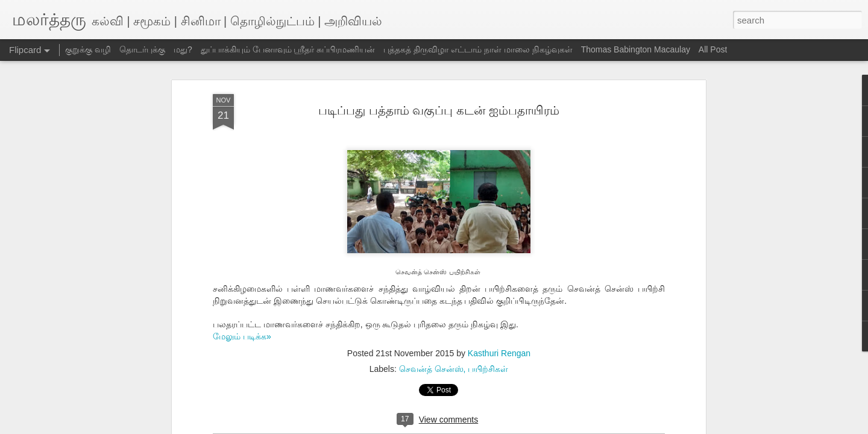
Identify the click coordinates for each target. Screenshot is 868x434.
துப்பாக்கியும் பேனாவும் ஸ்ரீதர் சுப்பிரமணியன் (288, 49)
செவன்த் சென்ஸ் (431, 369)
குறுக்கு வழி (88, 49)
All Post (713, 49)
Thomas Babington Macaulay (636, 49)
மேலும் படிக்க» (242, 336)
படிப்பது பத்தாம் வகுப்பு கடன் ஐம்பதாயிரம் (439, 110)
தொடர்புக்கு (142, 49)
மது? (183, 49)
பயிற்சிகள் (488, 369)
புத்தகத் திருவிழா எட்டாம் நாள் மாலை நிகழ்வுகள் (478, 49)
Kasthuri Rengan (499, 353)
